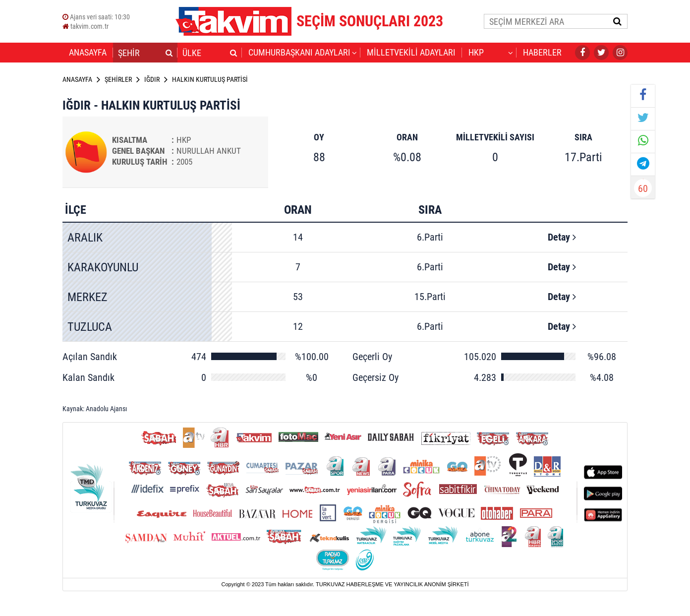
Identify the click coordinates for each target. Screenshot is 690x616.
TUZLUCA (90, 327)
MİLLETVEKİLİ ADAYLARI (411, 52)
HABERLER (542, 52)
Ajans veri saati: (96, 17)
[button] (169, 53)
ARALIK (85, 238)
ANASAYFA (88, 52)
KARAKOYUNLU (103, 267)
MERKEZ (87, 297)
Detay (562, 237)
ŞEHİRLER (118, 79)
